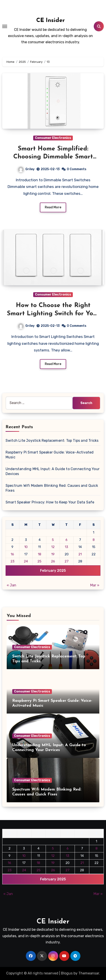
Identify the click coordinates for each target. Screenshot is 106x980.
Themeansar (89, 973)
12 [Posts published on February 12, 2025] (53, 547)
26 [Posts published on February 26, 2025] (53, 561)
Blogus (67, 973)
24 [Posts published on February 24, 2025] (26, 561)
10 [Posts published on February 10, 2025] (26, 547)
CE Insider (51, 21)
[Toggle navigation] (5, 26)
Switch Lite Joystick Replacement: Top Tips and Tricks (52, 441)
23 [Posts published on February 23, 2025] (12, 561)
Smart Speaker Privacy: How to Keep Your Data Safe (50, 502)
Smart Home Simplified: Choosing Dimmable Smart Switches (53, 157)
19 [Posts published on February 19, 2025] (53, 554)
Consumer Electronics (53, 138)
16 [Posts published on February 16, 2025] (12, 554)
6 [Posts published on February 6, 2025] (66, 540)
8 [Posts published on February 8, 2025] (94, 540)
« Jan (11, 585)
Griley (26, 169)
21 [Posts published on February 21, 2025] (80, 554)
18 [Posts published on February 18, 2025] (40, 554)
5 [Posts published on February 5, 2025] (53, 540)
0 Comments (77, 169)
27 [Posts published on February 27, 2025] (67, 561)
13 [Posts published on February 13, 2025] (66, 547)
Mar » (95, 585)
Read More (53, 207)
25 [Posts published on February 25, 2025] (39, 561)
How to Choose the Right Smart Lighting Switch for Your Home (53, 314)
